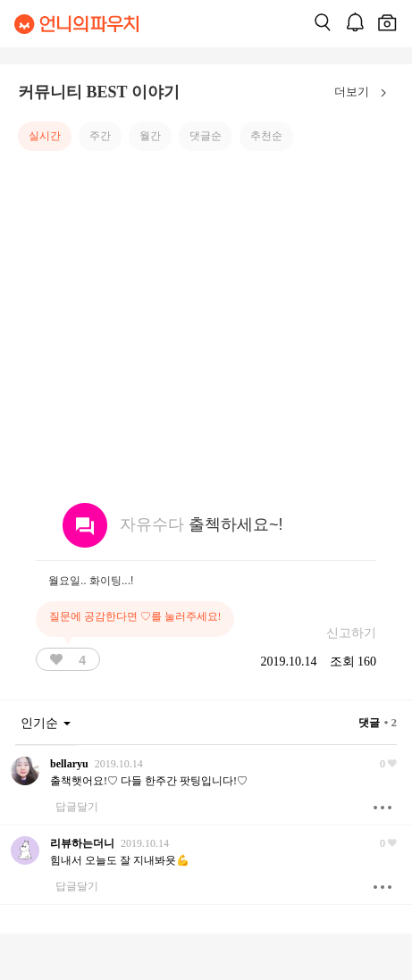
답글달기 (77, 807)
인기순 (46, 723)
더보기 (364, 93)
